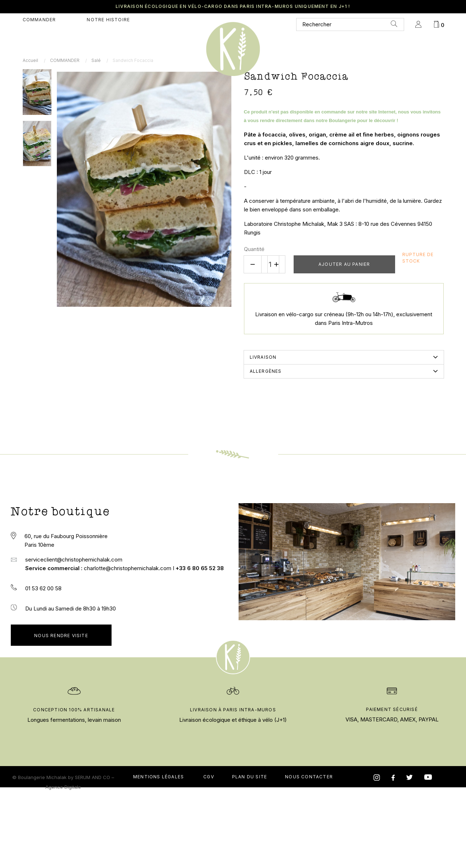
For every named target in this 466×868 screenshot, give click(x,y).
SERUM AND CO (92, 851)
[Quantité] (270, 264)
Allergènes (266, 371)
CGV (209, 850)
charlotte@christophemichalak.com (128, 568)
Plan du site (250, 850)
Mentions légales (159, 850)
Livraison (263, 357)
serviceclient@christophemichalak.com (74, 560)
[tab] (344, 357)
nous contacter (309, 850)
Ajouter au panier (344, 264)
